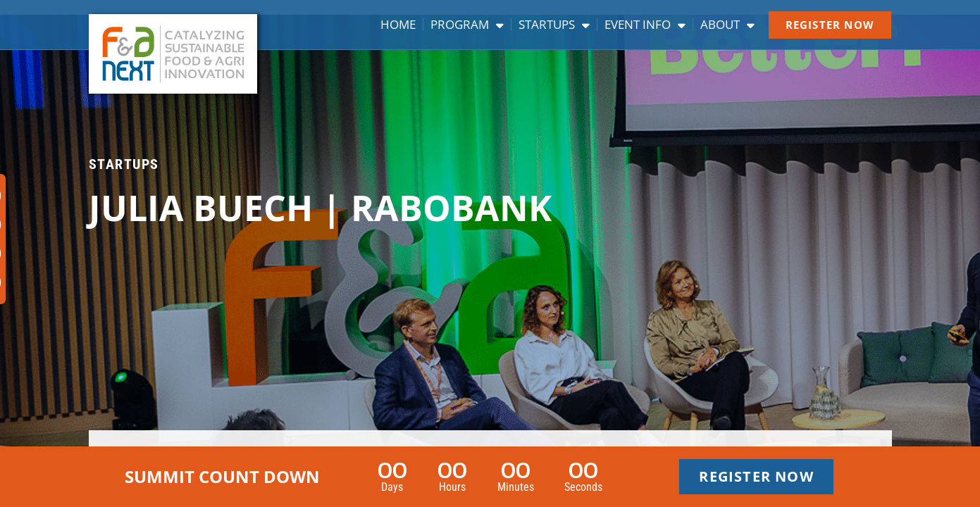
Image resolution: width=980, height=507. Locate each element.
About (727, 25)
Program (467, 25)
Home (398, 25)
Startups (554, 25)
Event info (645, 25)
